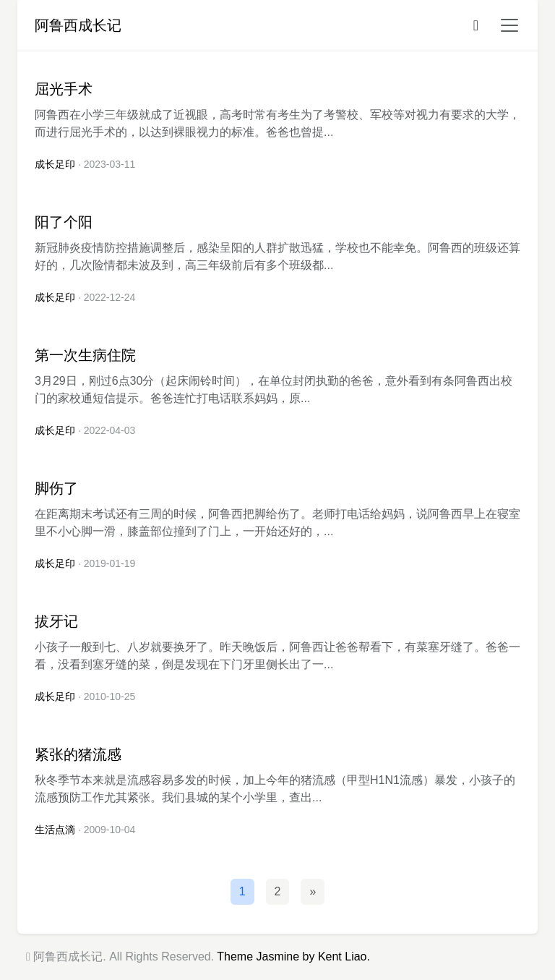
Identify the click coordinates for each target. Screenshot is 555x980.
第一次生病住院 (85, 355)
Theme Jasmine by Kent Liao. (293, 956)
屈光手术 (64, 89)
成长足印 (55, 164)
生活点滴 (55, 830)
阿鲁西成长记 (78, 25)
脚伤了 (56, 488)
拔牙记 (56, 621)
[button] (505, 25)
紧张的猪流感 (78, 754)
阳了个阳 (64, 222)
